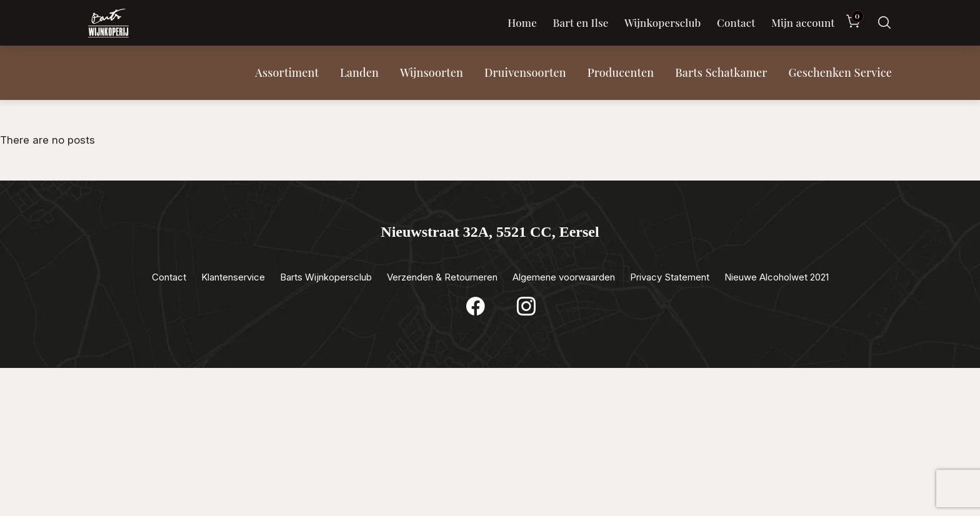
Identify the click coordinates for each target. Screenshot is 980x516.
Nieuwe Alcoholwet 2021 (777, 277)
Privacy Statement (670, 277)
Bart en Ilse (580, 22)
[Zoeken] (884, 23)
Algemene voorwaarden (564, 277)
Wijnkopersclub (663, 22)
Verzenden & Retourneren (442, 277)
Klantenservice (233, 277)
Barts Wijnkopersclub (326, 277)
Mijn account (803, 22)
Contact (736, 22)
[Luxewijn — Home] (108, 23)
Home (522, 22)
